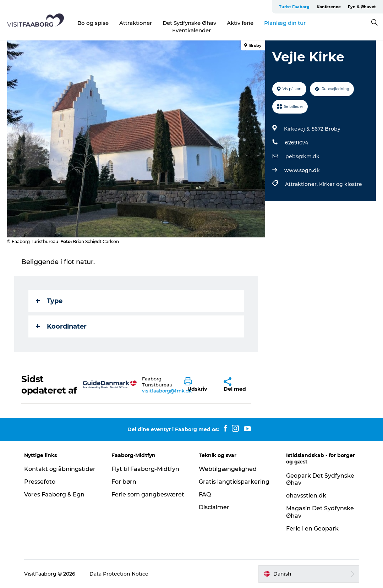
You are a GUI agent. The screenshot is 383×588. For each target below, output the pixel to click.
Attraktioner (136, 23)
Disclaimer (214, 507)
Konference (329, 7)
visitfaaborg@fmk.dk (167, 391)
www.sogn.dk (302, 170)
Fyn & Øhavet (362, 7)
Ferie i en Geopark (312, 529)
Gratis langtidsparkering (234, 482)
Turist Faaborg (294, 7)
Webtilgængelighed (228, 469)
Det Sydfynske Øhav (189, 23)
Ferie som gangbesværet (148, 494)
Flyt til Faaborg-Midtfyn (145, 469)
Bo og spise (93, 23)
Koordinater (61, 326)
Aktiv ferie (240, 23)
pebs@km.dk (302, 156)
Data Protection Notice (119, 574)
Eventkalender (191, 30)
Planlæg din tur (285, 23)
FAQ (205, 494)
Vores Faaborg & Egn (54, 494)
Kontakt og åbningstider (60, 469)
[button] (198, 385)
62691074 (297, 143)
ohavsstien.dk (306, 496)
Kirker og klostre (341, 184)
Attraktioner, (302, 184)
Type (49, 301)
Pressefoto (40, 482)
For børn (124, 482)
